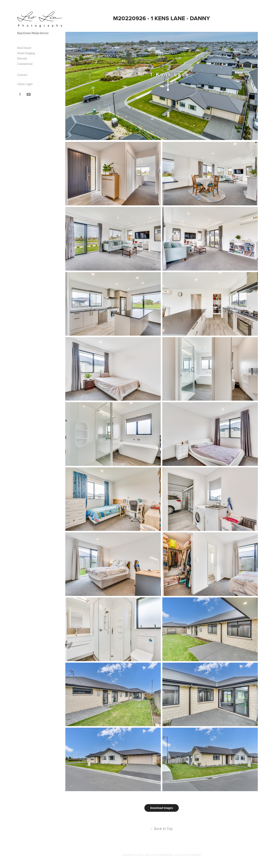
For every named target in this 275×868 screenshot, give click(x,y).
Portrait (22, 59)
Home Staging (26, 53)
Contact (22, 75)
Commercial (25, 64)
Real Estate (24, 48)
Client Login (25, 84)
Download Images (161, 808)
